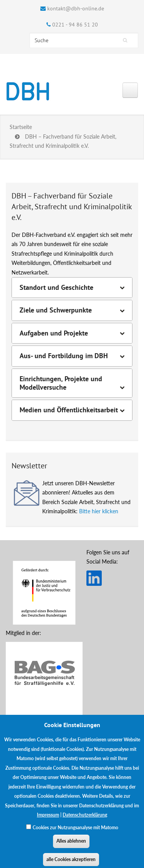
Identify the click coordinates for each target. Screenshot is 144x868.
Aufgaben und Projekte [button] (54, 333)
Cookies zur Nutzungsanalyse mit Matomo (75, 832)
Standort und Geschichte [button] (56, 288)
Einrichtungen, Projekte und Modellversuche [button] (61, 383)
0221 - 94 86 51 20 (75, 25)
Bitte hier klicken (99, 511)
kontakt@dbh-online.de (76, 8)
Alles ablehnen (71, 846)
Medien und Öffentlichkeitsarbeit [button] (69, 410)
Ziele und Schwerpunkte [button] (56, 310)
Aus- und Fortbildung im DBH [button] (64, 356)
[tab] (72, 288)
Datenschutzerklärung (85, 819)
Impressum (48, 819)
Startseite (21, 127)
